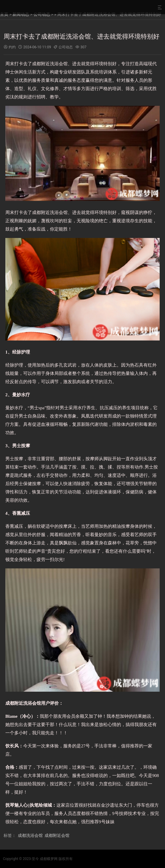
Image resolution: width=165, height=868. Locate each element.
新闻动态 (21, 14)
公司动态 (42, 14)
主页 (4, 14)
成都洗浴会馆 (30, 835)
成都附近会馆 (57, 835)
